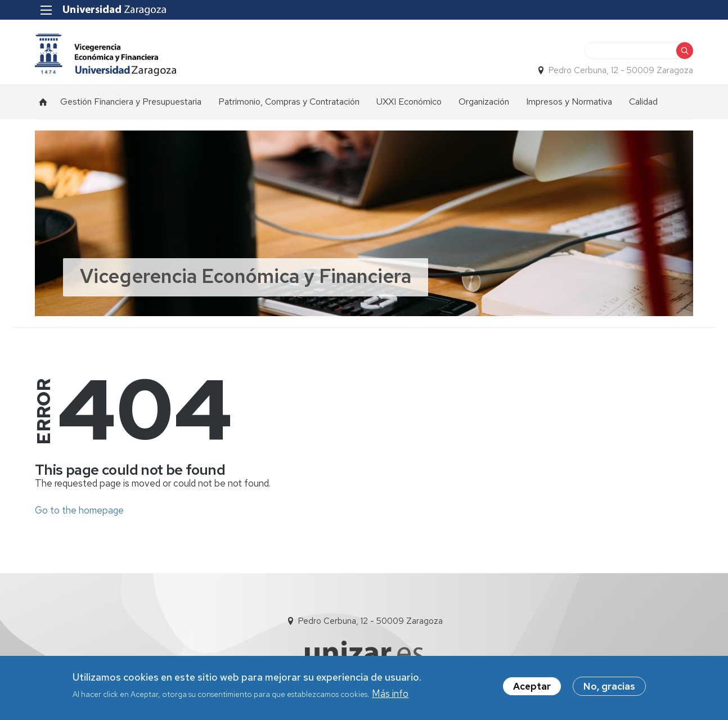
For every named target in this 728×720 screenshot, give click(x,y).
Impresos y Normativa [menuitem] (569, 102)
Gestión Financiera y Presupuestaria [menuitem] (131, 102)
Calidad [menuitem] (643, 102)
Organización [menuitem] (484, 102)
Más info (390, 694)
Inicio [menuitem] (43, 102)
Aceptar (532, 686)
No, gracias (609, 686)
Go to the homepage (79, 510)
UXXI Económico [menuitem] (409, 102)
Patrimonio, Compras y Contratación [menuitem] (289, 102)
